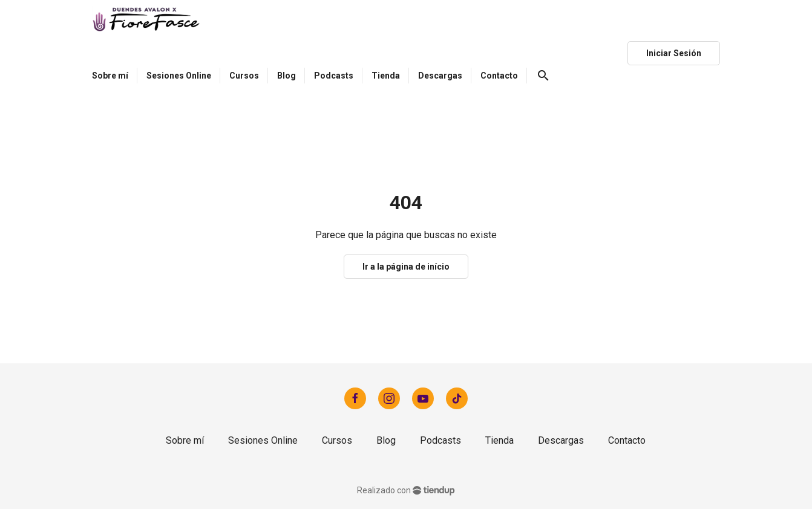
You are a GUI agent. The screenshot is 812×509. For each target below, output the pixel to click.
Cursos (337, 440)
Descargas (561, 440)
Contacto (627, 440)
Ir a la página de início (406, 267)
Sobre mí (185, 440)
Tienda (499, 440)
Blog (386, 440)
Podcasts (440, 440)
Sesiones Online (263, 440)
